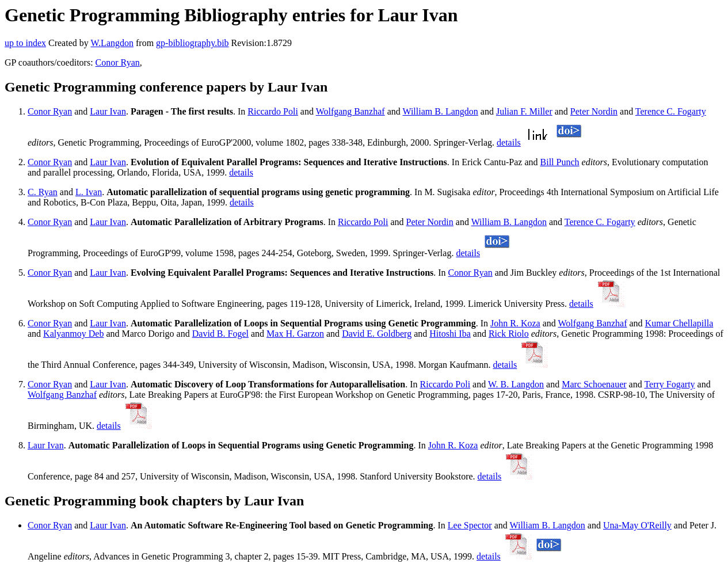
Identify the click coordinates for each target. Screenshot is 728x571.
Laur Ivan (108, 111)
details (509, 142)
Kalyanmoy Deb (73, 334)
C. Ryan (43, 192)
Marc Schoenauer (594, 384)
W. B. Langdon (516, 384)
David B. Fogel (220, 334)
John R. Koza (515, 323)
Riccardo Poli (273, 111)
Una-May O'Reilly (637, 525)
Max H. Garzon (295, 334)
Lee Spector (470, 525)
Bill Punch (560, 162)
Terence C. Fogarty (671, 111)
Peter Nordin (594, 111)
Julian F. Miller (524, 111)
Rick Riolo (509, 334)
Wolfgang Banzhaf (350, 111)
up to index (25, 43)
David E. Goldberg (377, 334)
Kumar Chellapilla (679, 323)
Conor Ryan (118, 62)
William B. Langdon (440, 111)
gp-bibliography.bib (193, 43)
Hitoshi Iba (450, 334)
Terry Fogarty (669, 384)
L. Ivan (89, 192)
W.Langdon (112, 43)
